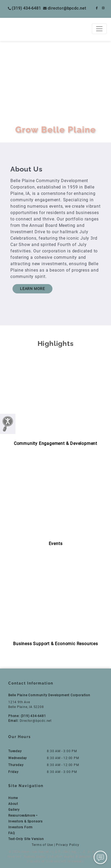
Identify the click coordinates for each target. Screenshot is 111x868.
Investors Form (20, 827)
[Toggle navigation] (99, 29)
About (13, 804)
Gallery (14, 810)
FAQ (11, 833)
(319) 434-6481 (24, 8)
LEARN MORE (32, 289)
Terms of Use (42, 845)
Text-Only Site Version (26, 839)
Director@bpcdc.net (65, 8)
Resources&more (22, 816)
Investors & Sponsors (25, 821)
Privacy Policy (67, 845)
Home (13, 798)
